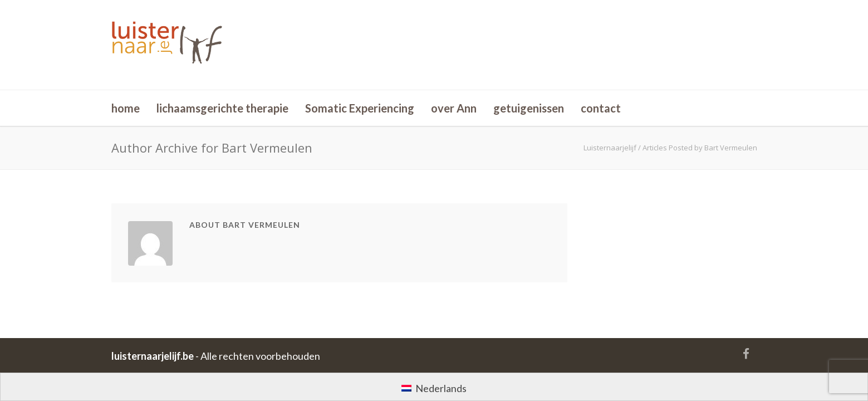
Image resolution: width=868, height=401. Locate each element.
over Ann (454, 108)
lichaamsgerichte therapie (222, 108)
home (126, 108)
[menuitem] (434, 387)
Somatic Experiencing (360, 108)
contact (601, 108)
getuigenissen (529, 108)
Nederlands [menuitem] (441, 388)
